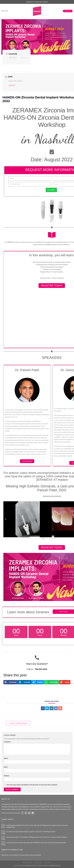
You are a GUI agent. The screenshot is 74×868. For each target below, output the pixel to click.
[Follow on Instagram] (26, 813)
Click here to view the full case (52, 496)
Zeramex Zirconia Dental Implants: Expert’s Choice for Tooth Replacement (31, 832)
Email (6, 767)
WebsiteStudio (56, 865)
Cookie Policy (38, 863)
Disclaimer (48, 863)
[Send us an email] (29, 813)
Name (6, 758)
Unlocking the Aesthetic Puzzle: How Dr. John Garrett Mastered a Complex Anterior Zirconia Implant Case (37, 826)
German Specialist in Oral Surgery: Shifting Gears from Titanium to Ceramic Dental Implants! (37, 837)
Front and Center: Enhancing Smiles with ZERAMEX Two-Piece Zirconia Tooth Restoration (36, 843)
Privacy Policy (27, 863)
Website (7, 776)
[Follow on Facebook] (22, 813)
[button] (49, 221)
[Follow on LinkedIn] (33, 813)
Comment (7, 742)
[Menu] (5, 11)
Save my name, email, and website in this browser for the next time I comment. (32, 785)
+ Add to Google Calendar (18, 723)
